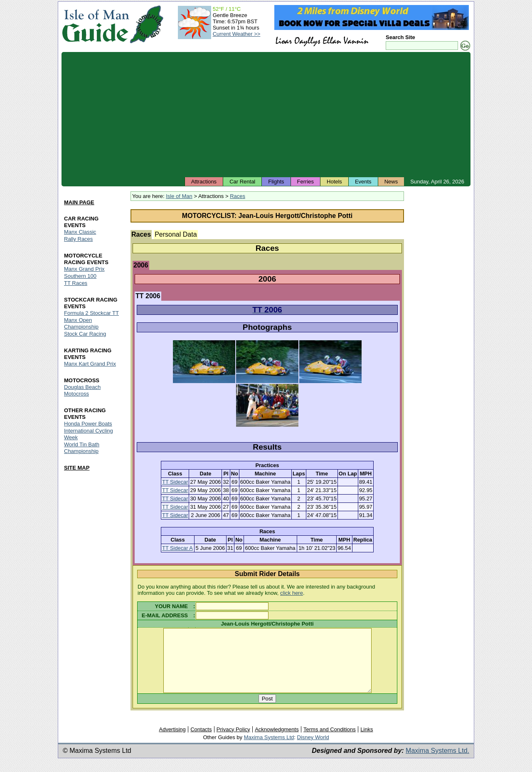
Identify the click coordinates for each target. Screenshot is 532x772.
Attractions (204, 182)
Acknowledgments (277, 742)
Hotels (334, 182)
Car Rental (242, 182)
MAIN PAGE (79, 202)
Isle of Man (179, 196)
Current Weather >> (237, 34)
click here (292, 593)
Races (238, 196)
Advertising (172, 742)
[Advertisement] (266, 114)
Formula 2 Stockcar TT (91, 313)
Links (367, 742)
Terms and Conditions (330, 742)
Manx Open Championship (81, 323)
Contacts (201, 742)
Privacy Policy (233, 742)
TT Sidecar (175, 482)
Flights (276, 182)
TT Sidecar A (177, 548)
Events (363, 182)
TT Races (76, 283)
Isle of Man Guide (95, 24)
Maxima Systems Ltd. (437, 763)
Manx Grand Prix (84, 269)
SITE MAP (77, 468)
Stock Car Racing (85, 334)
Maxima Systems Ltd (269, 750)
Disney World (313, 750)
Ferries (305, 182)
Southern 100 (80, 276)
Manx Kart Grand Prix (90, 364)
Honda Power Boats (88, 424)
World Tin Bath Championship (82, 448)
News (391, 182)
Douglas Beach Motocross (82, 390)
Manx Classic (80, 232)
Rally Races (78, 239)
